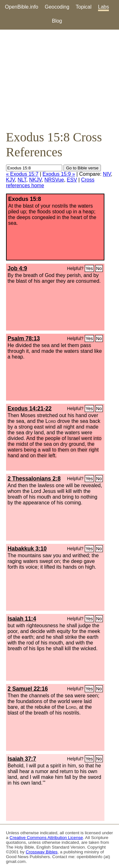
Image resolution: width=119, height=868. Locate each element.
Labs (104, 7)
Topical (84, 7)
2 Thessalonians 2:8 (34, 479)
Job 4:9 (17, 268)
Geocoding (57, 7)
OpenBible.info (22, 7)
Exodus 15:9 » (59, 174)
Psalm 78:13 (24, 338)
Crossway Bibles (42, 852)
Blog (57, 21)
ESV (72, 180)
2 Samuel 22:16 (28, 689)
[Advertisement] (60, 80)
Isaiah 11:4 (22, 619)
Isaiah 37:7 (22, 759)
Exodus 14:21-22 (30, 409)
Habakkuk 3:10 (27, 549)
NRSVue (54, 180)
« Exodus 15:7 (22, 174)
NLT (22, 180)
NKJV (35, 180)
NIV (107, 174)
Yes (89, 268)
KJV (10, 180)
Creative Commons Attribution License (46, 838)
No (99, 268)
